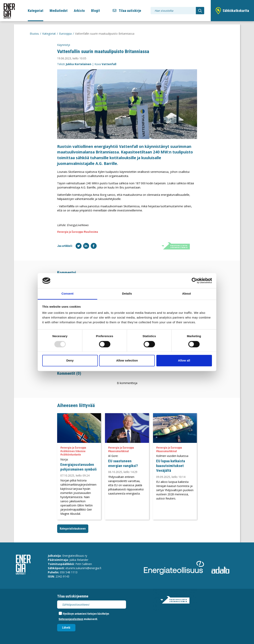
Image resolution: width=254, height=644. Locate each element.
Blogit (95, 11)
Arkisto (79, 11)
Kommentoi (67, 273)
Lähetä (66, 628)
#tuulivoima (91, 232)
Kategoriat (36, 11)
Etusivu (34, 34)
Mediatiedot (59, 11)
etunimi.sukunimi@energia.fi (83, 568)
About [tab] (187, 294)
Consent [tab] (68, 294)
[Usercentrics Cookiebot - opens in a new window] (195, 281)
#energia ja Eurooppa (70, 232)
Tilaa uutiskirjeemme (73, 596)
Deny (70, 361)
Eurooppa (65, 34)
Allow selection (127, 361)
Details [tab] (127, 294)
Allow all (184, 361)
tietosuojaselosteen (71, 619)
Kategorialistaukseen (73, 529)
